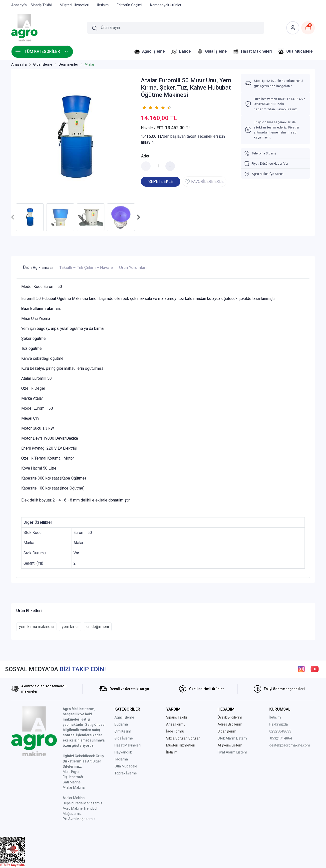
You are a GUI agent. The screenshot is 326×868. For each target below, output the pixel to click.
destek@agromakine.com (290, 745)
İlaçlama (121, 759)
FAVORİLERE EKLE (204, 182)
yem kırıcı (70, 627)
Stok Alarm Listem (232, 738)
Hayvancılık (123, 752)
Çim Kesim (123, 731)
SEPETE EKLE (161, 182)
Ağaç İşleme (124, 717)
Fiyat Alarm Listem (232, 752)
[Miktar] (158, 166)
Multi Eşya (71, 772)
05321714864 (281, 738)
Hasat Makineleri (128, 745)
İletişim (275, 717)
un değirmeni (98, 627)
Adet (145, 156)
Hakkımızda (279, 724)
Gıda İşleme (124, 738)
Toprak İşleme (126, 773)
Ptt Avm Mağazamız (79, 819)
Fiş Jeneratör (73, 777)
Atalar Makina (74, 787)
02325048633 (280, 731)
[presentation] (13, 217)
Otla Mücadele (126, 766)
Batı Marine (72, 782)
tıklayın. (148, 142)
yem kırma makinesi (36, 627)
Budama (121, 724)
